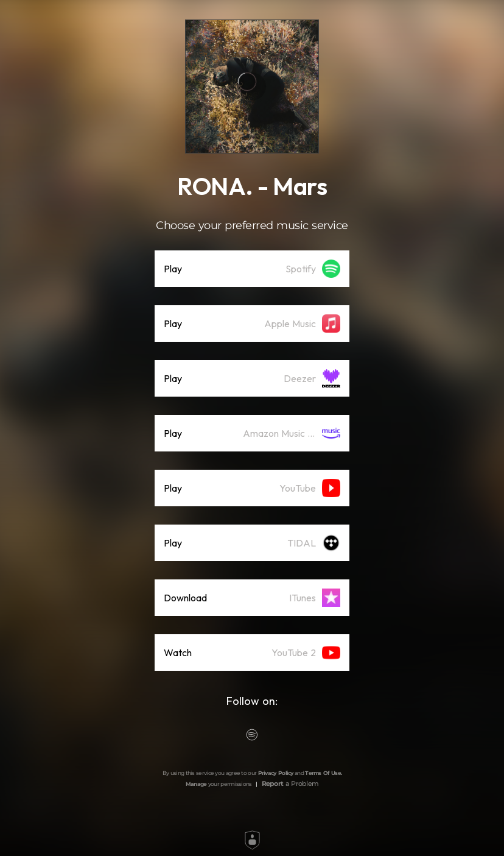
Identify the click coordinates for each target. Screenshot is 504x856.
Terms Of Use (323, 773)
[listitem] (252, 269)
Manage (196, 784)
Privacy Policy (276, 773)
